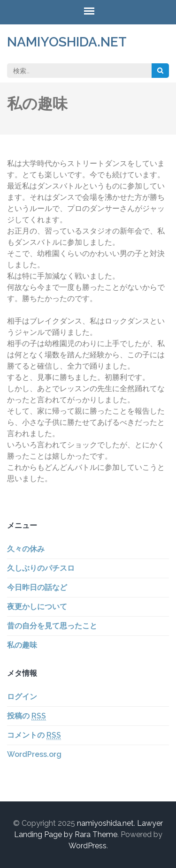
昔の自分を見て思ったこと (52, 626)
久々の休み (26, 549)
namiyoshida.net (67, 42)
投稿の (27, 716)
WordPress (88, 846)
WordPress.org (34, 754)
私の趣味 (22, 645)
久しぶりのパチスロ (41, 568)
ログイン (22, 697)
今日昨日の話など (37, 587)
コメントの (34, 735)
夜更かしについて (37, 607)
